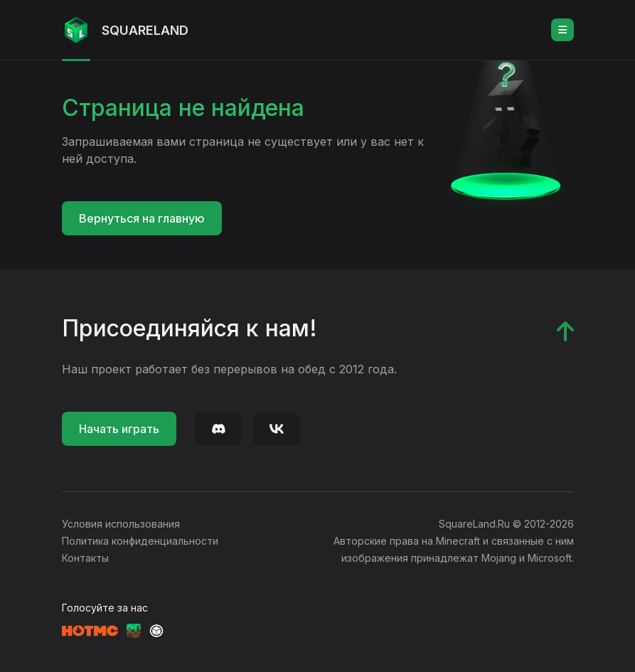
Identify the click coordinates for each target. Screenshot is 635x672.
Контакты (85, 558)
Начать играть (119, 429)
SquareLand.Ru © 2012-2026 (506, 524)
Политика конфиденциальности (140, 541)
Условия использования (121, 524)
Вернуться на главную (142, 218)
